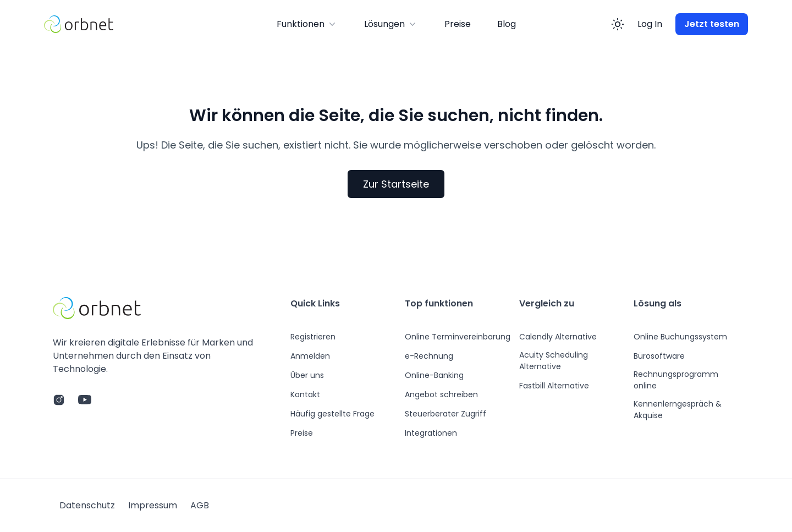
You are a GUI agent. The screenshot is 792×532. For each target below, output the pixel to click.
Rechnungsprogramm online (676, 380)
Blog (507, 24)
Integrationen (431, 433)
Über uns (307, 375)
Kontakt (305, 394)
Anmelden (310, 356)
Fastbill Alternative (554, 386)
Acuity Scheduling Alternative (554, 361)
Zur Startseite (396, 184)
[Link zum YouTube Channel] (85, 400)
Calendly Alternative (558, 337)
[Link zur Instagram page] (59, 400)
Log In (650, 24)
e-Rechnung (429, 356)
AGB (200, 505)
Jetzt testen (712, 24)
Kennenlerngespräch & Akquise (678, 410)
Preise (458, 24)
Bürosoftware (659, 356)
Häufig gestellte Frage (332, 414)
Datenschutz (87, 505)
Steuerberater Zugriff (446, 414)
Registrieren (313, 337)
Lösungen (391, 24)
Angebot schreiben (441, 394)
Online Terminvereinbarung (458, 337)
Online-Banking (434, 375)
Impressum (153, 505)
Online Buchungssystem (680, 337)
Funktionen (307, 24)
